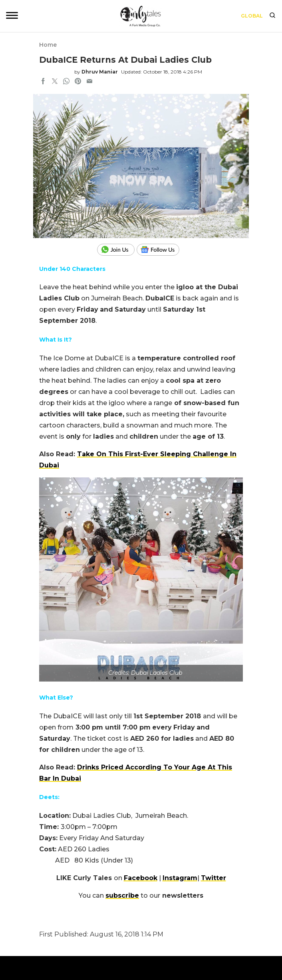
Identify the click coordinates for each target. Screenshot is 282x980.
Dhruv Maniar (100, 72)
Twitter (213, 878)
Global (252, 16)
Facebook (141, 878)
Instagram (180, 878)
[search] (272, 16)
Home (48, 45)
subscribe (122, 896)
